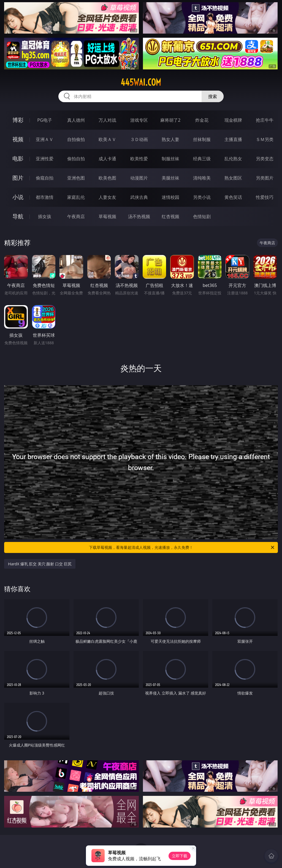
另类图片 (265, 178)
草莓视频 (107, 216)
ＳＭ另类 (265, 139)
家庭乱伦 (76, 197)
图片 (18, 178)
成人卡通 (107, 159)
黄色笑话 (233, 197)
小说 (18, 197)
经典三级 (202, 159)
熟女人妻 (170, 139)
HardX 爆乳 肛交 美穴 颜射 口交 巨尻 (40, 564)
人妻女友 (107, 197)
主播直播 (233, 139)
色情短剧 (202, 216)
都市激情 (45, 197)
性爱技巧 (265, 197)
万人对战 (107, 120)
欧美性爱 (139, 159)
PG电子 (44, 120)
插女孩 (45, 216)
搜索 (213, 96)
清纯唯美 (202, 178)
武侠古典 (139, 197)
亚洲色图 (76, 178)
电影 (18, 158)
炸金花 (202, 120)
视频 (18, 139)
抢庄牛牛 (265, 120)
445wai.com (141, 82)
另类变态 (265, 159)
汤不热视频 (139, 216)
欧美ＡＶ (107, 139)
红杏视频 (170, 216)
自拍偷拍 (76, 139)
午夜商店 (76, 216)
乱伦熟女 (233, 159)
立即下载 (180, 856)
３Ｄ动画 (139, 139)
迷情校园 (170, 197)
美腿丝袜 (170, 178)
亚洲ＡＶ (45, 139)
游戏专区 (139, 120)
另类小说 (202, 197)
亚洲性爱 (45, 159)
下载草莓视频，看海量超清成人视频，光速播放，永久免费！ (182, 547)
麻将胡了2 (170, 120)
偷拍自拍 (76, 159)
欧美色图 (107, 178)
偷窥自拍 (45, 178)
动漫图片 (139, 178)
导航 (18, 216)
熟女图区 (233, 178)
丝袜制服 (202, 139)
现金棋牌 (233, 120)
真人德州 (76, 120)
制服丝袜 (170, 159)
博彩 (18, 120)
